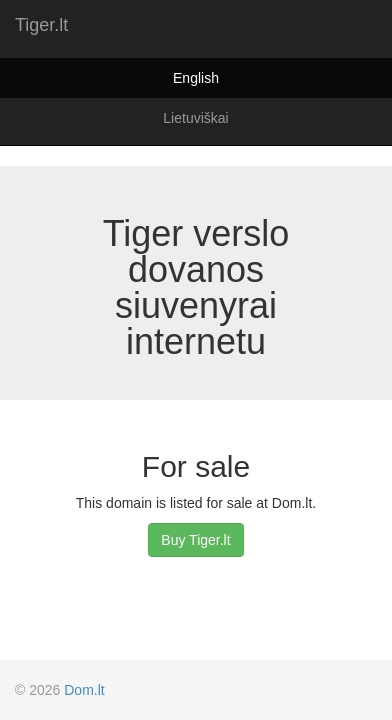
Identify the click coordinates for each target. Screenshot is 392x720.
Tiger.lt (41, 25)
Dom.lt (84, 690)
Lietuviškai (195, 118)
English (196, 78)
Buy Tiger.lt (195, 540)
